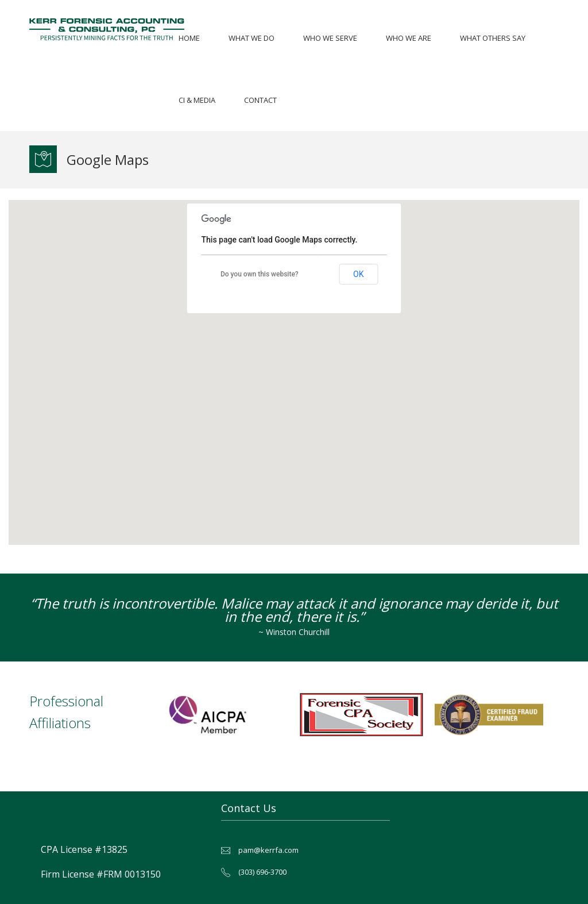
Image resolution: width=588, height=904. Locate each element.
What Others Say (493, 38)
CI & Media (197, 100)
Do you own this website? (260, 274)
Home (189, 38)
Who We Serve (330, 38)
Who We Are (409, 38)
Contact (260, 100)
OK (358, 274)
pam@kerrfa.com (268, 850)
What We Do (252, 38)
